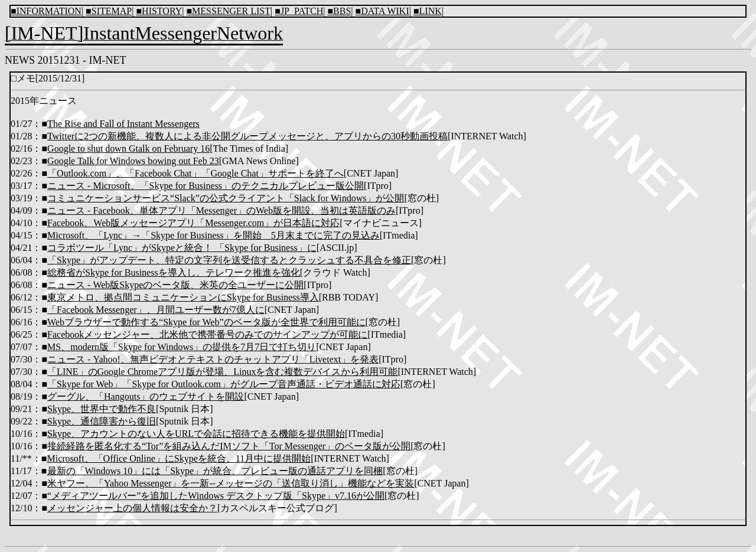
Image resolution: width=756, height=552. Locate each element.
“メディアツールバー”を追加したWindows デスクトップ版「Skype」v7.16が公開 (216, 496)
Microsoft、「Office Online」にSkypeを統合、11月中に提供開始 (179, 458)
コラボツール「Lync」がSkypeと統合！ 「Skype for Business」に (182, 248)
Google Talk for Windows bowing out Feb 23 (133, 161)
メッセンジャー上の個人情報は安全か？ (132, 508)
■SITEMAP (109, 11)
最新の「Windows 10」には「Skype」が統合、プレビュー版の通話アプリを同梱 (215, 471)
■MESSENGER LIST (228, 11)
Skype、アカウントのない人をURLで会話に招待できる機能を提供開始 (196, 434)
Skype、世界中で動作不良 (102, 409)
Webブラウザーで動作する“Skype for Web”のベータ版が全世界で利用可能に (206, 322)
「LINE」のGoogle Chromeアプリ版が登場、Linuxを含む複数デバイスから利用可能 (222, 372)
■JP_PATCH (299, 11)
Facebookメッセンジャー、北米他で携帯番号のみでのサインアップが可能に (207, 334)
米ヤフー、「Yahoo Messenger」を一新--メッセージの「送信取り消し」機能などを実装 (231, 483)
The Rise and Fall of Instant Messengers (123, 124)
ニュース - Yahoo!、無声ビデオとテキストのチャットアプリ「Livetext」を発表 (213, 359)
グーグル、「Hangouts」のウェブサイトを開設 (146, 396)
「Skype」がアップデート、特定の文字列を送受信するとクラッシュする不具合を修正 (229, 260)
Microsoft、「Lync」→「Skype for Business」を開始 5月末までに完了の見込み (214, 235)
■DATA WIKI (382, 11)
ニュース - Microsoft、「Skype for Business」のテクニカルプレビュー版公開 (206, 186)
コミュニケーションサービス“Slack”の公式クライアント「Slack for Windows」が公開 (226, 198)
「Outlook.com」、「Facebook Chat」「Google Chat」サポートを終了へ (195, 173)
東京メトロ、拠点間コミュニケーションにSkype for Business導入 (183, 297)
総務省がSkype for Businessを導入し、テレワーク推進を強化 (174, 272)
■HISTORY (159, 11)
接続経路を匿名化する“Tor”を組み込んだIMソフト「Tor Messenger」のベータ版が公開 (229, 446)
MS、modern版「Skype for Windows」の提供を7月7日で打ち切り (182, 347)
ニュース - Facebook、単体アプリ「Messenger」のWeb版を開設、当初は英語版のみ (221, 210)
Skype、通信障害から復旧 (102, 421)
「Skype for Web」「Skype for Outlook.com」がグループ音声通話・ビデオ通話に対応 (224, 384)
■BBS (339, 11)
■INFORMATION (46, 11)
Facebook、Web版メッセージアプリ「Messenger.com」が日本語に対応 (193, 223)
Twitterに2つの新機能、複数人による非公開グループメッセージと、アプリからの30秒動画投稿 (247, 136)
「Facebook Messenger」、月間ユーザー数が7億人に (156, 310)
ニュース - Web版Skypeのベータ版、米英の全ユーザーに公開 (175, 285)
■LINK (428, 11)
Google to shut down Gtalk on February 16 (128, 148)
